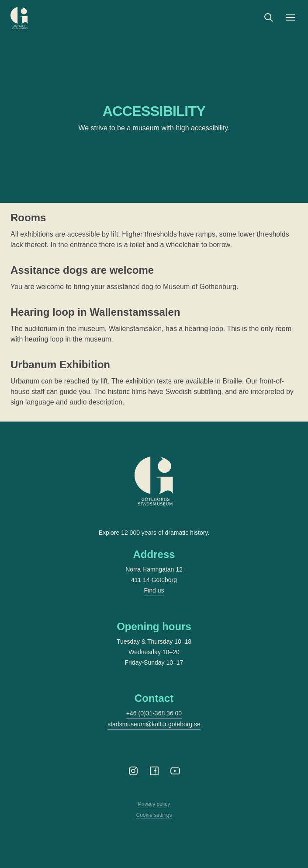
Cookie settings (154, 815)
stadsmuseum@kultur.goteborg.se (154, 724)
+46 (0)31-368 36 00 (154, 713)
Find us (154, 590)
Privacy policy (154, 804)
